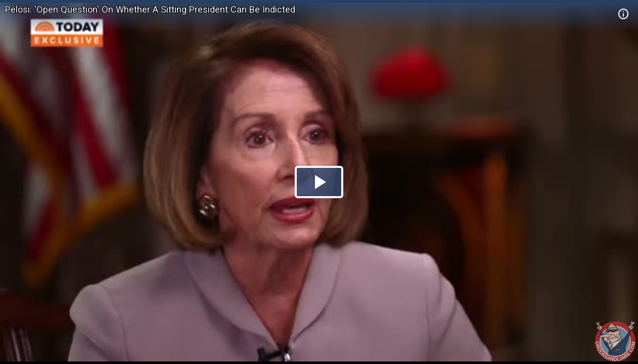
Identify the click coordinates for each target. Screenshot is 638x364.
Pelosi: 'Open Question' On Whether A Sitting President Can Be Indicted (150, 9)
